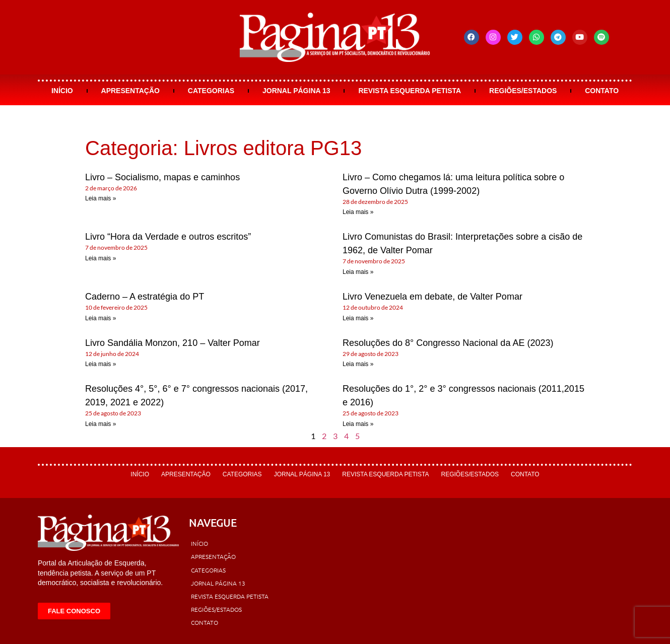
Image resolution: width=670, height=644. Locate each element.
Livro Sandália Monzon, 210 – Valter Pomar (173, 343)
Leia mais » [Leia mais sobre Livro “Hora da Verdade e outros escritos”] (100, 258)
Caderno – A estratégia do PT (145, 297)
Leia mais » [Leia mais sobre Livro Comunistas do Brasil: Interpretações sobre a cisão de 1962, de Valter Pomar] (358, 272)
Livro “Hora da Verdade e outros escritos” (168, 237)
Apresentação (130, 91)
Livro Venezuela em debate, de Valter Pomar (432, 297)
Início (62, 91)
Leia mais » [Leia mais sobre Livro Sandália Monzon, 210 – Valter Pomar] (100, 364)
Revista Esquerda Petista (410, 91)
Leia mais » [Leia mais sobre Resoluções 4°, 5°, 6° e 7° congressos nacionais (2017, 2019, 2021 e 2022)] (100, 424)
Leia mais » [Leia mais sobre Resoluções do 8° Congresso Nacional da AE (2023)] (358, 364)
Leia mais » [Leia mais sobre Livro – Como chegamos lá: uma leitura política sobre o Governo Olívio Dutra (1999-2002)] (358, 212)
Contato (602, 91)
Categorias (211, 91)
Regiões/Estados (523, 91)
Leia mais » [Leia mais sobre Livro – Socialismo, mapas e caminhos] (100, 198)
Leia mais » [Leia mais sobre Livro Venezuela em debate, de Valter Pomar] (358, 318)
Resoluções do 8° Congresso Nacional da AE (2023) (448, 343)
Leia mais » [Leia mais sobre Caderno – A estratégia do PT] (100, 318)
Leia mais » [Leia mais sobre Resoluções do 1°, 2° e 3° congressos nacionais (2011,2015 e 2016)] (358, 424)
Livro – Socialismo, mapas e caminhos (162, 177)
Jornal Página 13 (296, 91)
